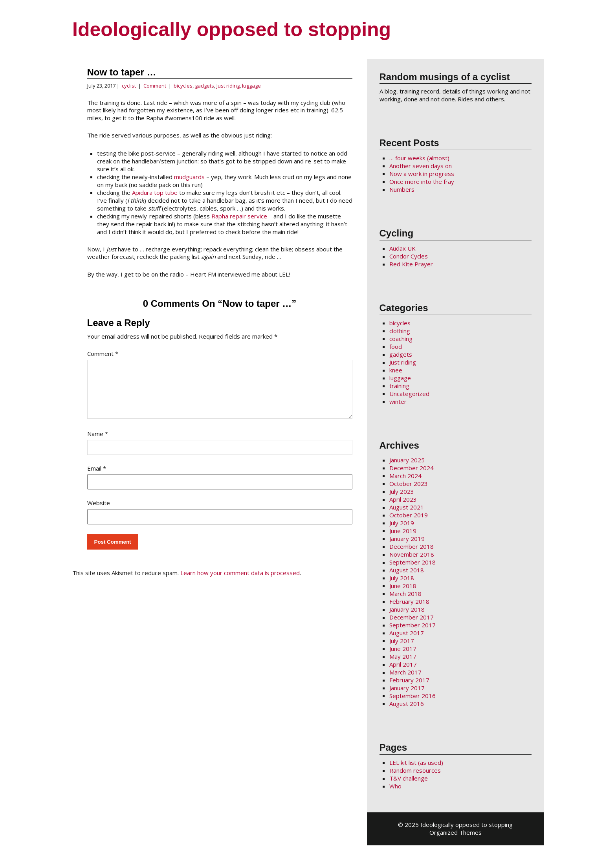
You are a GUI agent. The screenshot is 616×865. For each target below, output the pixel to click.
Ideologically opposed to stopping (232, 29)
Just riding (228, 86)
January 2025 (407, 460)
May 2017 (403, 656)
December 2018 (412, 546)
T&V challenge (409, 778)
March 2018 (405, 594)
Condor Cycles (409, 256)
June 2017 (403, 649)
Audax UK (402, 248)
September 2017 (412, 625)
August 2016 (407, 704)
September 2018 (412, 562)
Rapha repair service (239, 216)
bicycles (183, 86)
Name (98, 443)
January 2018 (407, 609)
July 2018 (402, 578)
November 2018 (412, 554)
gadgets (204, 86)
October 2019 (409, 515)
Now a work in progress (422, 174)
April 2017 (403, 664)
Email (97, 478)
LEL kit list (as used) (416, 762)
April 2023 (403, 499)
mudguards (189, 177)
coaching (401, 339)
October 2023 (409, 484)
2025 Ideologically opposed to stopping (459, 825)
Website (99, 512)
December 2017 (412, 617)
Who (395, 786)
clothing (400, 331)
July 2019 (402, 523)
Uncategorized (409, 394)
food (396, 346)
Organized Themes (456, 832)
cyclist (129, 86)
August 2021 (407, 507)
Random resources (415, 770)
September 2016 (412, 696)
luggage (251, 86)
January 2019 (407, 539)
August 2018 (407, 570)
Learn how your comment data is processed (240, 582)
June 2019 (403, 531)
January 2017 (407, 688)
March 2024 (405, 476)
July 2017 (402, 641)
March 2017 (405, 672)
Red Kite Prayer (411, 264)
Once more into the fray (422, 181)
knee (396, 370)
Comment (155, 86)
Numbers (402, 189)
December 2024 (412, 468)
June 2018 (403, 586)
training (399, 386)
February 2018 (409, 601)
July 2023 (402, 491)
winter (398, 401)
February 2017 (409, 680)
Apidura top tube (155, 192)
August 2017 (407, 633)
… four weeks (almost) (419, 158)
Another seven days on (421, 166)
